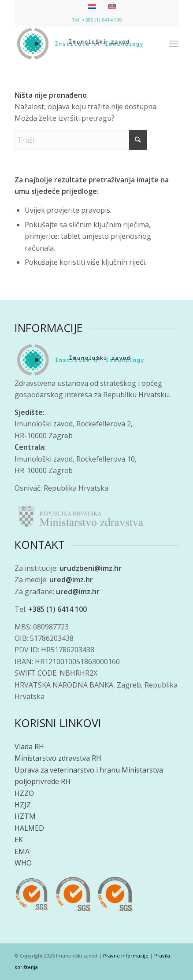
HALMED (29, 828)
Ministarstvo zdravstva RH (58, 758)
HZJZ (23, 805)
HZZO (24, 793)
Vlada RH (29, 747)
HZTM (25, 816)
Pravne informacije (126, 956)
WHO (23, 863)
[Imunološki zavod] (80, 44)
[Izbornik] (174, 44)
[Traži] (81, 140)
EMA (22, 851)
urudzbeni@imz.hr (91, 568)
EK (19, 839)
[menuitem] (174, 44)
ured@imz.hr (71, 580)
